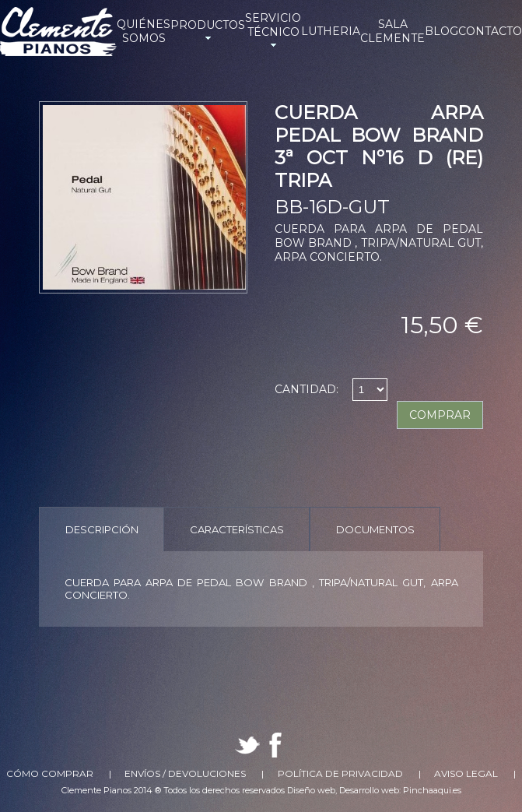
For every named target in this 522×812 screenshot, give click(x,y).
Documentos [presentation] (375, 529)
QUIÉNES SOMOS (144, 31)
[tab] (102, 529)
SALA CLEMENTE (392, 31)
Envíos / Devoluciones (185, 773)
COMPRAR (440, 415)
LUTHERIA (331, 31)
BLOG (441, 31)
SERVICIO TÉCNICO (273, 31)
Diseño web (311, 790)
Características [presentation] (237, 529)
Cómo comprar (50, 773)
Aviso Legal (466, 773)
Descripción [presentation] (102, 529)
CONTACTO (490, 31)
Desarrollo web (369, 790)
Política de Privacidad (340, 773)
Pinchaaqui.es (432, 790)
